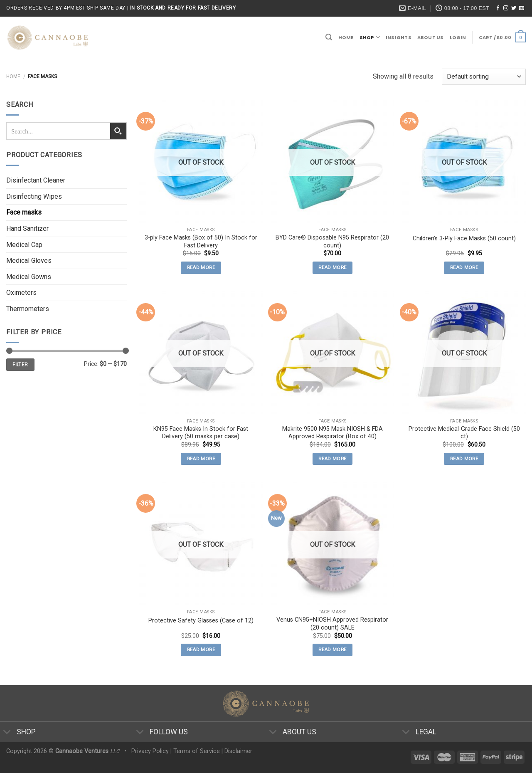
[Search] (329, 37)
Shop (370, 37)
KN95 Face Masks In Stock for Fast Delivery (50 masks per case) (201, 433)
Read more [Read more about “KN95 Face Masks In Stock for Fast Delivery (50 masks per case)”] (201, 459)
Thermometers (28, 309)
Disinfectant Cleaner (36, 180)
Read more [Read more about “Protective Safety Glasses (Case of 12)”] (201, 650)
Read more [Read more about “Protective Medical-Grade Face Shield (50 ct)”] (464, 459)
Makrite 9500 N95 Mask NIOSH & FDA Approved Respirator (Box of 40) (332, 433)
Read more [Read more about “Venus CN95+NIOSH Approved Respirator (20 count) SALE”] (332, 650)
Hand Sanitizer (27, 228)
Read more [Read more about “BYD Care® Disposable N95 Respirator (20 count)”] (332, 267)
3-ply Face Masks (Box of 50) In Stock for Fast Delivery (201, 242)
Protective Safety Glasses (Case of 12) (201, 621)
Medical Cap (24, 245)
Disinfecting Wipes (34, 196)
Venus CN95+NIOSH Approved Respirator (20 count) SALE (332, 624)
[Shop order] (484, 77)
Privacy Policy (150, 751)
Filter (20, 365)
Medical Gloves (29, 261)
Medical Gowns (29, 277)
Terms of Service (197, 751)
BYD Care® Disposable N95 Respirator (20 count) (332, 242)
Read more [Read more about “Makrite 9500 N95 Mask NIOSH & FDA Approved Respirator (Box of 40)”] (332, 459)
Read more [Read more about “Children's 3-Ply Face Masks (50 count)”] (464, 267)
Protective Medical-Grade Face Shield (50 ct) (464, 433)
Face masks (24, 212)
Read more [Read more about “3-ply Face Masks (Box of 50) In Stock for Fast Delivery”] (201, 267)
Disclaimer (238, 751)
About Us (431, 37)
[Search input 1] (59, 131)
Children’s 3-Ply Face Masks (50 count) (464, 238)
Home (346, 37)
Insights (399, 37)
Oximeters (21, 293)
